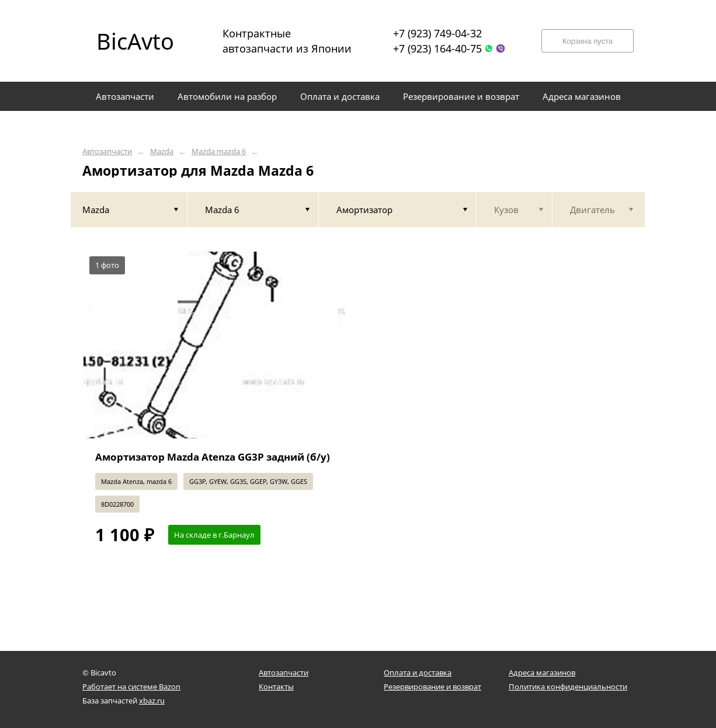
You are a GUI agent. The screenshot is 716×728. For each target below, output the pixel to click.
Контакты (276, 687)
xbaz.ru (152, 701)
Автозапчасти (107, 151)
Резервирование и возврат (432, 687)
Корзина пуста (588, 41)
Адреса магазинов (542, 673)
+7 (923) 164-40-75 (437, 48)
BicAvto (135, 41)
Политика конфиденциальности (568, 687)
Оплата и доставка (418, 673)
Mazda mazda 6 (219, 151)
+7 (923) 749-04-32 (437, 33)
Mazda (162, 151)
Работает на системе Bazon (131, 687)
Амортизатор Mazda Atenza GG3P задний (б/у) (213, 457)
